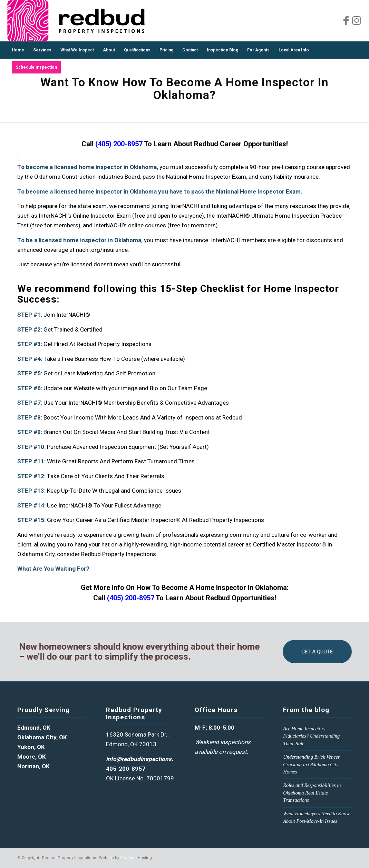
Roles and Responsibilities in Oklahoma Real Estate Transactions (312, 793)
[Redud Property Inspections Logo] (76, 21)
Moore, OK (32, 757)
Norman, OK (33, 766)
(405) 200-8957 (119, 144)
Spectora (128, 858)
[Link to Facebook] (346, 21)
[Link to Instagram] (357, 21)
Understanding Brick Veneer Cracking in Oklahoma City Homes (311, 764)
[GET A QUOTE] (321, 652)
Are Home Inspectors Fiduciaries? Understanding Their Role (311, 736)
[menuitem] (18, 50)
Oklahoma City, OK (42, 737)
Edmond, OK (34, 728)
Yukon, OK (31, 747)
